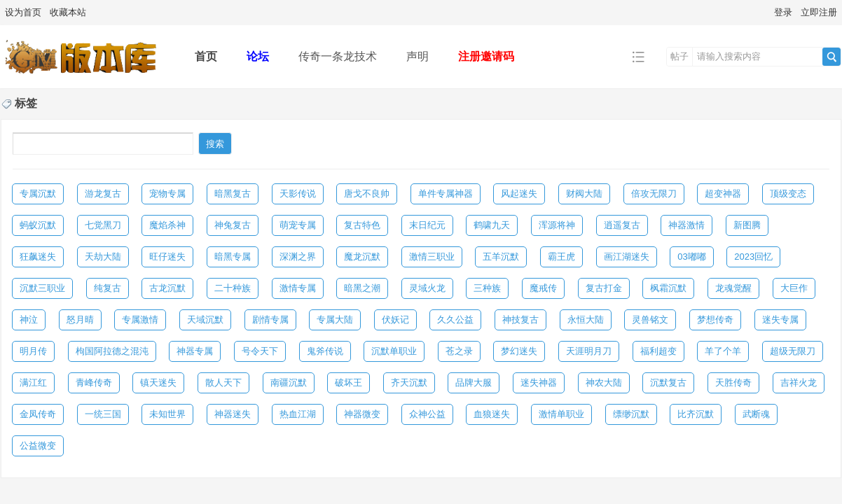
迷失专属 (780, 320)
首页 (206, 56)
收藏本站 (68, 12)
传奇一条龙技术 (338, 56)
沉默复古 (668, 383)
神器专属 (195, 351)
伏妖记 (395, 320)
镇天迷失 (158, 383)
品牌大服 (474, 383)
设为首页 (23, 12)
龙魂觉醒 (733, 288)
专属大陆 (335, 320)
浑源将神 (557, 225)
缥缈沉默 (631, 414)
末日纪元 (427, 225)
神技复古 (520, 320)
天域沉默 (205, 320)
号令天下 (260, 351)
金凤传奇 (38, 414)
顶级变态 (788, 194)
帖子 (679, 56)
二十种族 (233, 288)
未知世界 (167, 414)
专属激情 (140, 320)
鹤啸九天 (492, 225)
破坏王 (348, 383)
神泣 (29, 320)
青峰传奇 (94, 383)
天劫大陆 (103, 257)
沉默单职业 (394, 351)
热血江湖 (298, 414)
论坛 (258, 56)
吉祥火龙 (799, 383)
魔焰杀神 (167, 225)
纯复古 (108, 288)
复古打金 (604, 288)
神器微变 (362, 414)
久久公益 (455, 320)
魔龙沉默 (362, 257)
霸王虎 (561, 257)
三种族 (487, 288)
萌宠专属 (298, 225)
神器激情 (686, 225)
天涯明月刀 (589, 351)
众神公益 (427, 414)
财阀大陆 (584, 194)
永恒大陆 (586, 320)
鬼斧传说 (325, 351)
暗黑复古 (233, 194)
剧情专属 (270, 320)
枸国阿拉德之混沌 (112, 351)
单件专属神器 (446, 194)
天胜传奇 (733, 383)
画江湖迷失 (627, 257)
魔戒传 (543, 288)
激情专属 (298, 288)
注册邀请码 (486, 56)
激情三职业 (432, 257)
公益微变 (38, 446)
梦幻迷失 (519, 351)
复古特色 (362, 225)
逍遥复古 (622, 225)
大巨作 (794, 288)
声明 (417, 56)
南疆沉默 (289, 383)
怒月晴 (80, 320)
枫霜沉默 (668, 288)
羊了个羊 (723, 351)
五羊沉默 (501, 257)
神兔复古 (233, 225)
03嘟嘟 (691, 257)
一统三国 (103, 414)
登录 (783, 12)
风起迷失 (519, 194)
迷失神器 (539, 383)
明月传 (33, 351)
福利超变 (658, 351)
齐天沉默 (409, 383)
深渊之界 (298, 257)
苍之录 (459, 351)
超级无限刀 (793, 351)
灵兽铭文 (650, 320)
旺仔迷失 (167, 257)
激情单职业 (561, 414)
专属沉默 (38, 194)
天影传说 (298, 194)
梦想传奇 (715, 320)
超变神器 (723, 194)
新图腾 (747, 225)
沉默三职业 (42, 288)
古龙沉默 (167, 288)
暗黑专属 (233, 257)
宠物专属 (167, 194)
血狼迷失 (492, 414)
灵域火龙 (427, 288)
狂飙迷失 (38, 257)
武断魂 (756, 414)
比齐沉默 (696, 414)
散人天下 (223, 383)
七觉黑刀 (103, 225)
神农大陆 (604, 383)
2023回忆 (753, 257)
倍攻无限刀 (654, 194)
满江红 (33, 383)
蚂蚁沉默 (38, 225)
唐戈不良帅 (367, 194)
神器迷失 (233, 414)
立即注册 (819, 12)
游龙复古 (103, 194)
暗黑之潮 (362, 288)
